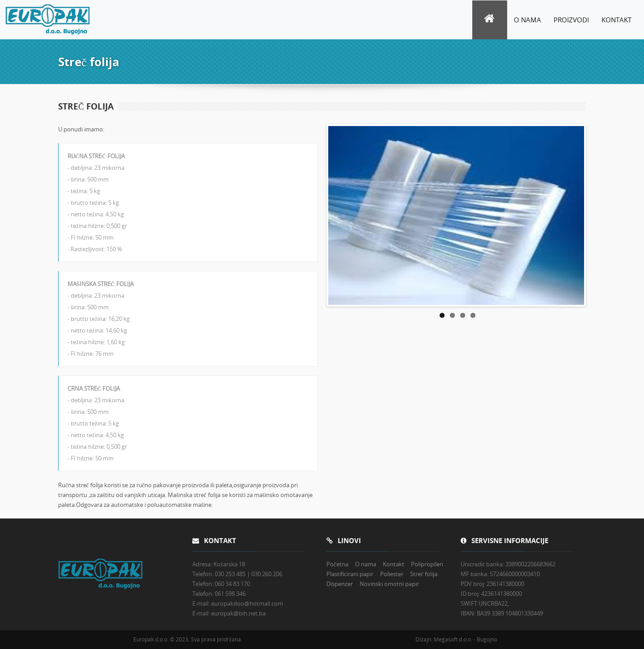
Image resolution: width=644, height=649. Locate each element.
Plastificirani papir (350, 574)
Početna (337, 564)
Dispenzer (340, 584)
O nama (527, 20)
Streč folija (424, 574)
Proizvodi (571, 20)
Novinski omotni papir (389, 584)
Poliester (392, 574)
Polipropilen (427, 564)
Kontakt (616, 20)
